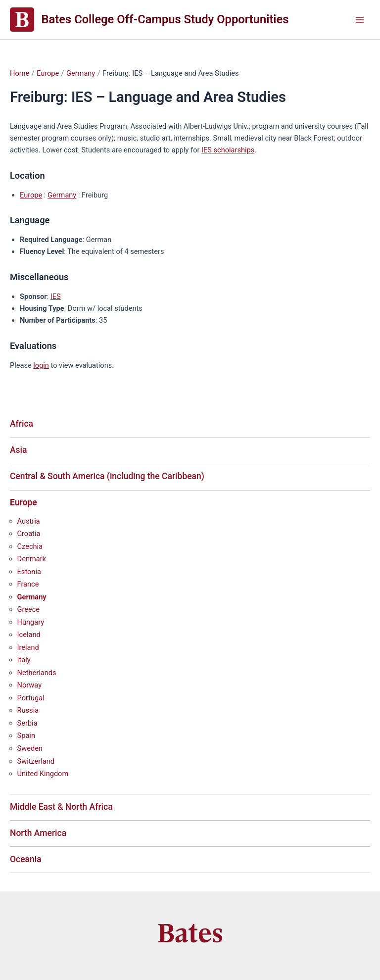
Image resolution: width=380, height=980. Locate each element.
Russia (28, 710)
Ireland (28, 647)
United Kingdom (43, 774)
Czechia (30, 546)
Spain (26, 735)
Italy (24, 660)
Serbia (27, 723)
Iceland (29, 635)
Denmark (32, 559)
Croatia (29, 534)
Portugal (31, 698)
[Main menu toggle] (360, 20)
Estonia (29, 572)
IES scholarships (228, 150)
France (28, 584)
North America (38, 833)
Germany (62, 195)
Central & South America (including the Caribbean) (107, 476)
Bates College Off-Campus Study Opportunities (165, 19)
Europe (31, 195)
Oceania (26, 859)
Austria (29, 521)
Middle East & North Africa (61, 807)
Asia (19, 450)
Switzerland (36, 761)
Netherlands (37, 673)
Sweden (30, 748)
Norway (29, 685)
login (41, 365)
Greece (29, 609)
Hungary (31, 622)
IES (56, 296)
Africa (22, 424)
